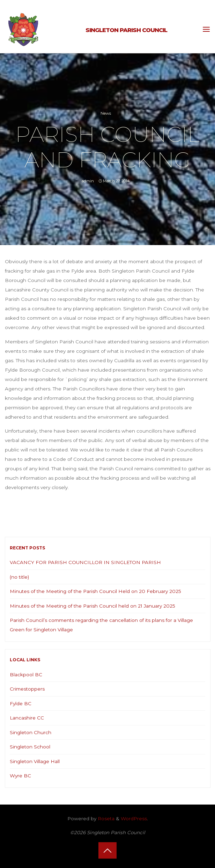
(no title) (19, 577)
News (106, 113)
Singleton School (30, 747)
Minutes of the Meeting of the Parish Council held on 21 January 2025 (92, 606)
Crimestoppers (27, 689)
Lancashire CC (27, 718)
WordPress (134, 818)
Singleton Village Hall (35, 761)
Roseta (105, 818)
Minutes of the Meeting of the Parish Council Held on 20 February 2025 (95, 591)
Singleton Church (31, 732)
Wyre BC (20, 776)
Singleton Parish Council (126, 30)
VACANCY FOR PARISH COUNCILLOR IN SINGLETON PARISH (85, 562)
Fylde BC (21, 703)
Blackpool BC (26, 675)
